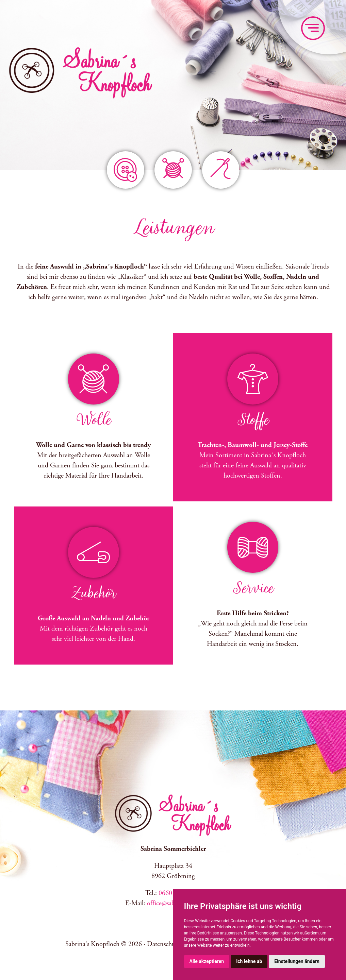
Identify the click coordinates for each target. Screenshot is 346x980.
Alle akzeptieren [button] (207, 961)
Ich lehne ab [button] (249, 961)
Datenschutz (163, 944)
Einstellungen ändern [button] (297, 961)
